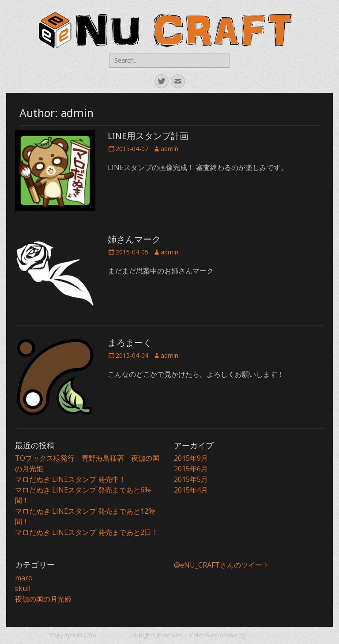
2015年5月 (191, 479)
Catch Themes (268, 635)
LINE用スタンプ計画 (148, 136)
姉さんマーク (134, 239)
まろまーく (130, 343)
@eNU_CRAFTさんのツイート (222, 565)
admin (169, 149)
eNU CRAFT (113, 635)
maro (24, 578)
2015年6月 (191, 469)
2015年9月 (191, 458)
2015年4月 (191, 490)
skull (23, 588)
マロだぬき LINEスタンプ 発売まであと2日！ (87, 532)
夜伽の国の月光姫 (43, 599)
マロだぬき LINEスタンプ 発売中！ (71, 479)
